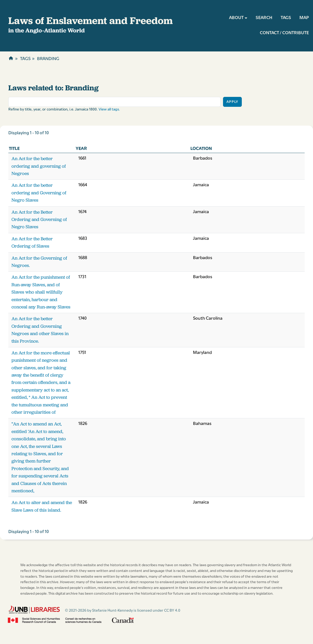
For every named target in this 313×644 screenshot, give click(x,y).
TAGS (286, 18)
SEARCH (264, 18)
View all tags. (109, 110)
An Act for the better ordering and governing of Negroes (39, 166)
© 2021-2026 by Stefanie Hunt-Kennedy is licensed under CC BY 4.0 (123, 611)
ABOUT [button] (236, 18)
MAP (304, 18)
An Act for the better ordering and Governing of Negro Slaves (39, 193)
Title (14, 149)
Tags (25, 59)
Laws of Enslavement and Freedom (91, 21)
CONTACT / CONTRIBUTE (284, 33)
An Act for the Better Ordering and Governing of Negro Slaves (39, 219)
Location (201, 149)
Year (81, 149)
